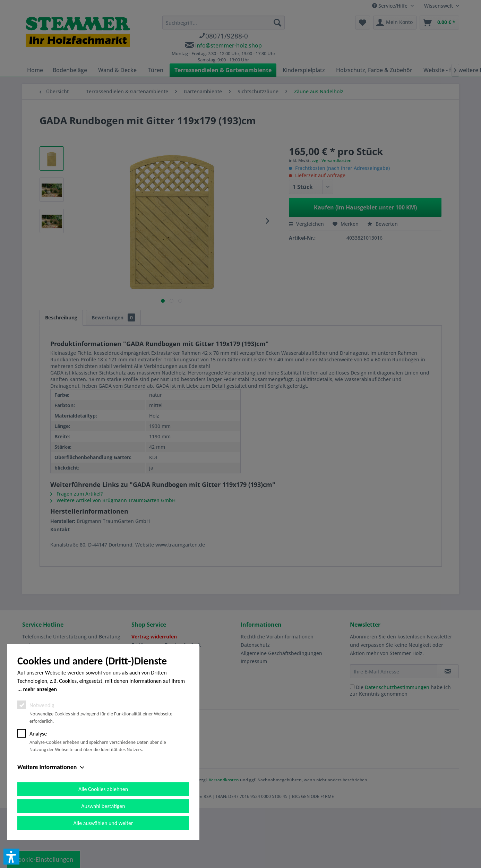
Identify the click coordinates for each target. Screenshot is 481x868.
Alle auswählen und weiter (103, 823)
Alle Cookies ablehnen (103, 789)
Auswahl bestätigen (103, 806)
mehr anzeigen (40, 689)
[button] (11, 857)
